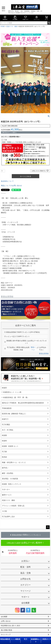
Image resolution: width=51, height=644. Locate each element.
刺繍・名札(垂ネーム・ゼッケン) (14, 462)
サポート (25, 597)
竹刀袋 (4, 452)
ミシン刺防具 (15, 639)
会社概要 (25, 603)
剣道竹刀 (5, 419)
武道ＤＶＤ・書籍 (12, 26)
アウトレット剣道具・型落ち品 (13, 506)
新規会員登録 (44, 354)
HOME (3, 26)
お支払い (25, 561)
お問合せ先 (25, 579)
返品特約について (7, 181)
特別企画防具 (5, 639)
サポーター (6, 489)
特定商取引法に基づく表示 (11, 626)
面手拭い (5, 468)
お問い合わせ (6, 621)
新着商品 (5, 18)
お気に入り (25, 18)
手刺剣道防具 (7, 408)
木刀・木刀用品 (8, 430)
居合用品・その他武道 (10, 479)
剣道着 (4, 435)
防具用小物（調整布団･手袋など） (14, 414)
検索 (49, 23)
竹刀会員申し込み (8, 517)
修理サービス (7, 495)
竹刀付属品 (6, 424)
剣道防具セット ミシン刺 (12, 392)
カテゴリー (25, 585)
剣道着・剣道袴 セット (10, 446)
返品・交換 (25, 573)
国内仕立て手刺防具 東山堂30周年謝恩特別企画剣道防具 (23, 403)
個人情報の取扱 (7, 630)
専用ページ (33, 349)
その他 (4, 511)
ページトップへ (48, 527)
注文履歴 (15, 18)
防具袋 (4, 457)
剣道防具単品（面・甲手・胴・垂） (16, 397)
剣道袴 (4, 441)
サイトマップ (6, 635)
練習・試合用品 (8, 473)
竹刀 (25, 639)
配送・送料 (25, 567)
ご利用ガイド (46, 639)
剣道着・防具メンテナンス (12, 484)
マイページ (37, 18)
